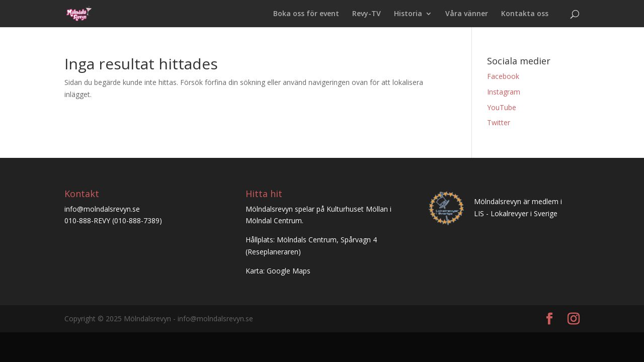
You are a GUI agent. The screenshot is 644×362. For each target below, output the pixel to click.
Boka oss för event (306, 14)
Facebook (503, 76)
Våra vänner (467, 14)
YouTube (502, 107)
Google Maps (289, 271)
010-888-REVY (87, 220)
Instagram (504, 92)
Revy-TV (367, 14)
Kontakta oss (525, 14)
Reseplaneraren (273, 252)
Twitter (499, 122)
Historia (408, 14)
